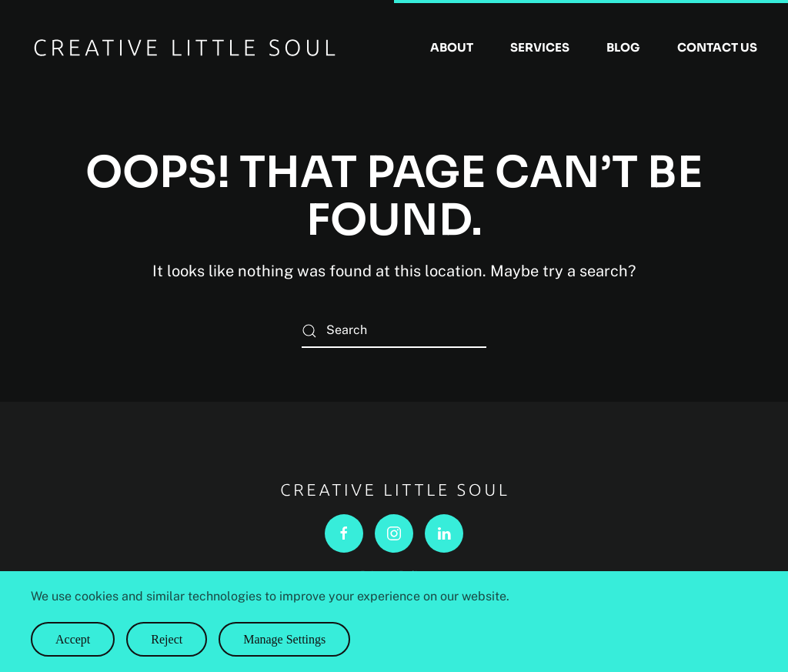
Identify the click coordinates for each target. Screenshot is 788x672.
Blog (623, 47)
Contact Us (717, 47)
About (452, 47)
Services (540, 47)
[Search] (394, 331)
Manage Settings (284, 639)
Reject (167, 639)
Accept (73, 639)
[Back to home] (185, 48)
